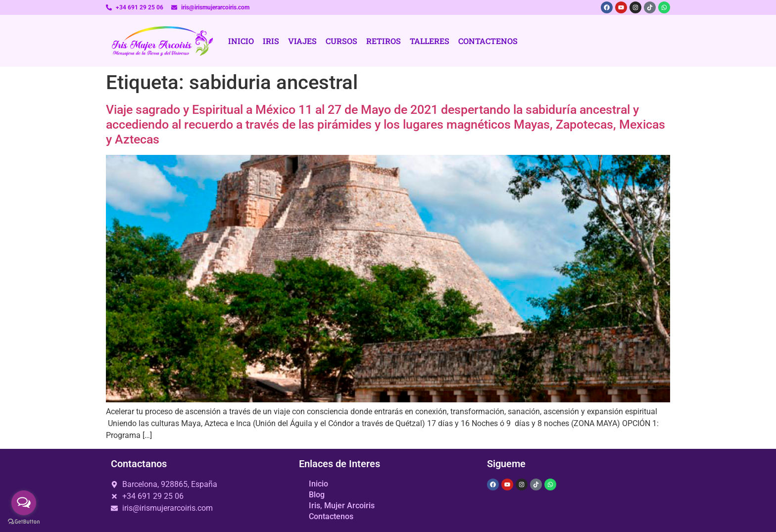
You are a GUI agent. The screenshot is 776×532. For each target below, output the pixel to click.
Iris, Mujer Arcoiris (342, 506)
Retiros (384, 41)
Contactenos (488, 41)
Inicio (241, 41)
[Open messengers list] (24, 503)
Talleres (430, 41)
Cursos (341, 41)
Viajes (302, 41)
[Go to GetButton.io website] (24, 522)
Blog (317, 495)
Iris (271, 41)
